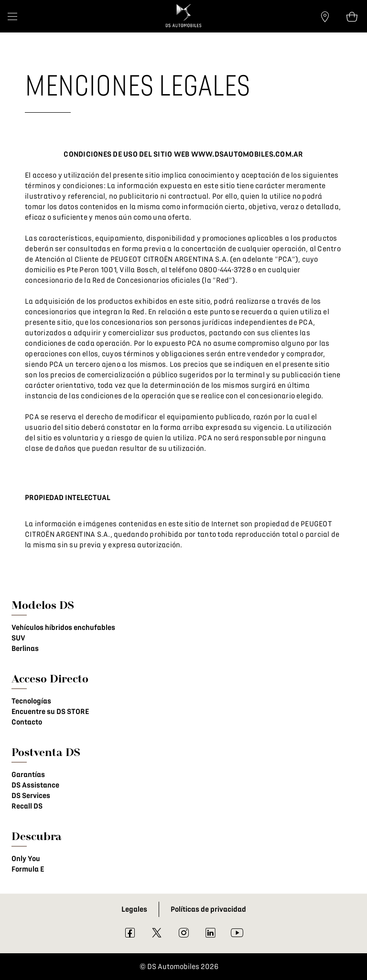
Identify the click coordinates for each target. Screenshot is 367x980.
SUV (18, 638)
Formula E (28, 869)
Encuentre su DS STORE (50, 712)
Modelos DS (43, 605)
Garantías (28, 775)
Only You (26, 859)
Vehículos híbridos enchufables (63, 628)
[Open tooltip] (352, 16)
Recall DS (27, 806)
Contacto (27, 722)
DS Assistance (35, 785)
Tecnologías (31, 701)
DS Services (31, 796)
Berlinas (25, 649)
